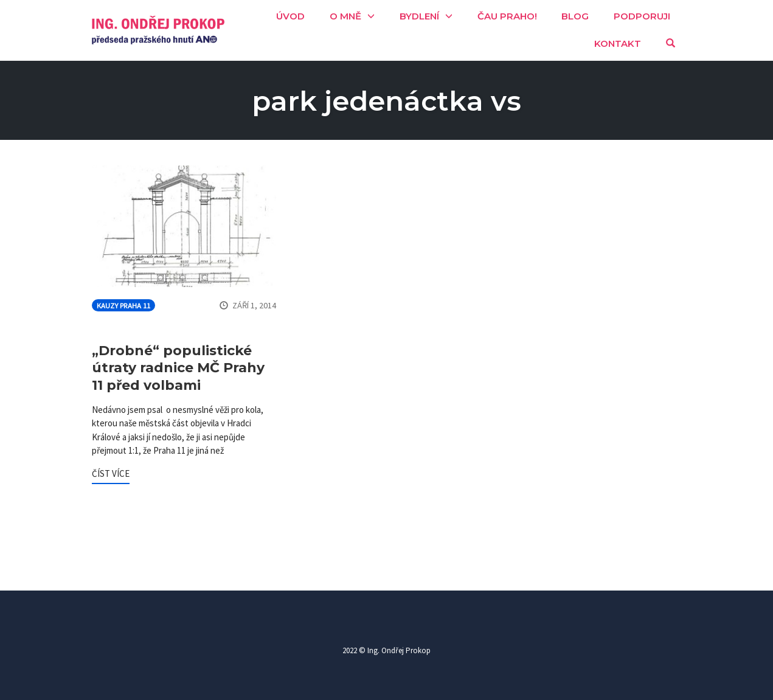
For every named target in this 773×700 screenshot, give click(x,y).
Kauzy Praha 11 (123, 306)
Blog (575, 16)
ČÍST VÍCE (111, 473)
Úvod (290, 16)
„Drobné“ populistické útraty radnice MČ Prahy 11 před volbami (178, 368)
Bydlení (419, 16)
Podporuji (642, 16)
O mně (345, 16)
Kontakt (618, 43)
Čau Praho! (507, 16)
